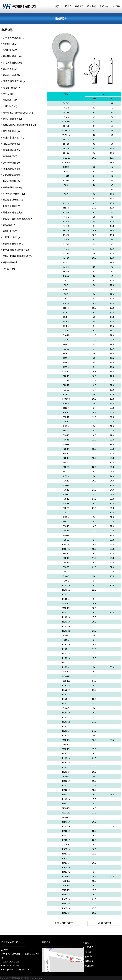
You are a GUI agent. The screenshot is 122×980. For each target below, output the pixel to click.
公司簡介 (89, 947)
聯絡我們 (89, 957)
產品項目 (89, 952)
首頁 (87, 943)
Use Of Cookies (36, 978)
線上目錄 (89, 966)
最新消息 (89, 961)
